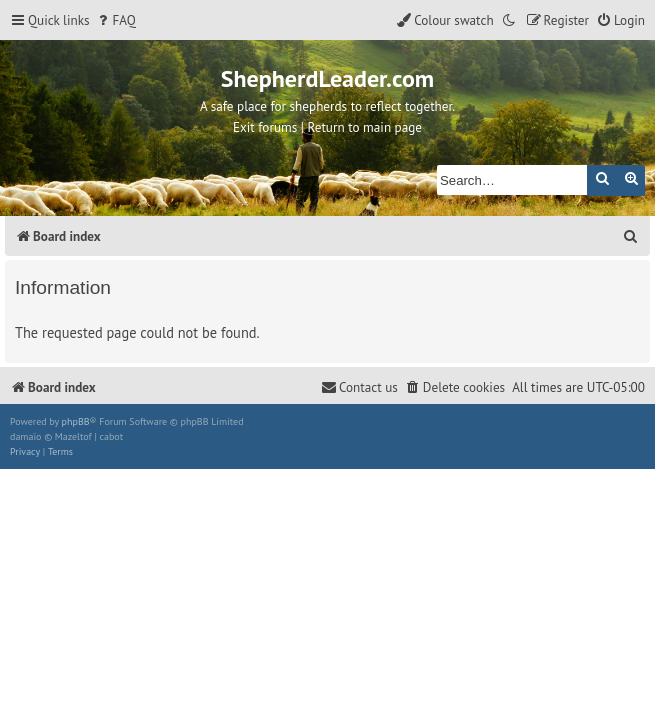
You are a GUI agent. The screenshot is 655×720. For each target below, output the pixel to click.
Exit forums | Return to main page (327, 128)
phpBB (76, 421)
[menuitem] (115, 20)
